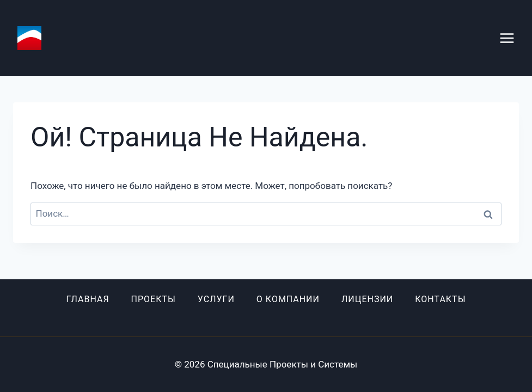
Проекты (154, 299)
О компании (288, 299)
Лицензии (367, 299)
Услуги (216, 299)
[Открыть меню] (512, 38)
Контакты (440, 299)
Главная (87, 299)
